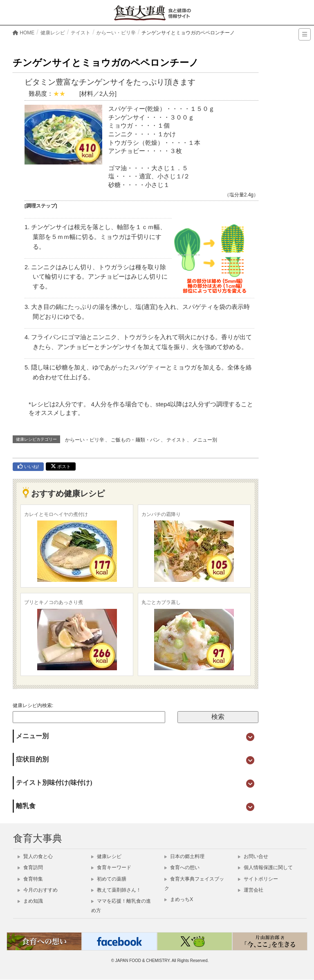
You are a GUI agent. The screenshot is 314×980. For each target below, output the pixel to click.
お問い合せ (253, 856)
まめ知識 (30, 901)
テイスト (176, 440)
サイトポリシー (258, 879)
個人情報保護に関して (265, 867)
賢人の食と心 (35, 856)
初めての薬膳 (109, 879)
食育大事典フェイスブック (194, 884)
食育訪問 (30, 867)
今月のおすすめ (38, 890)
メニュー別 (205, 440)
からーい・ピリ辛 (85, 440)
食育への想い (182, 867)
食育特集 (30, 879)
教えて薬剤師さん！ (116, 890)
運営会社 (251, 890)
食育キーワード (111, 867)
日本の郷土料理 (184, 856)
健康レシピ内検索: (33, 705)
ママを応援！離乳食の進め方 (121, 906)
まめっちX (179, 899)
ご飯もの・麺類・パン (135, 440)
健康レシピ (106, 856)
